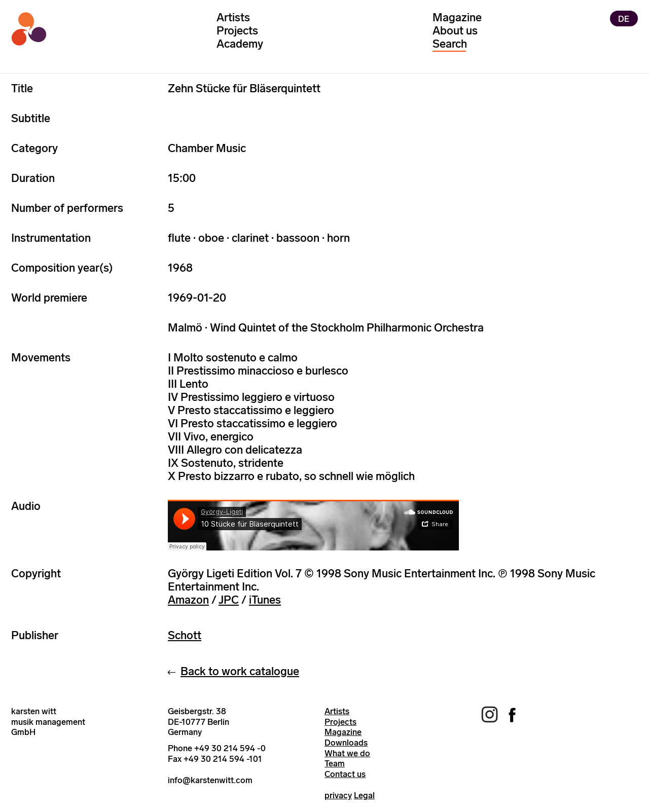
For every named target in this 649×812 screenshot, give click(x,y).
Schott (185, 635)
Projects (237, 31)
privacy (338, 795)
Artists (233, 17)
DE (624, 18)
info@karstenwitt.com (210, 780)
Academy (240, 44)
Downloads (346, 743)
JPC (229, 600)
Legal (364, 795)
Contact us (345, 774)
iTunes (265, 600)
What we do (347, 753)
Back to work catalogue (240, 671)
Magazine (457, 17)
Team (335, 763)
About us (455, 31)
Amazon (188, 600)
